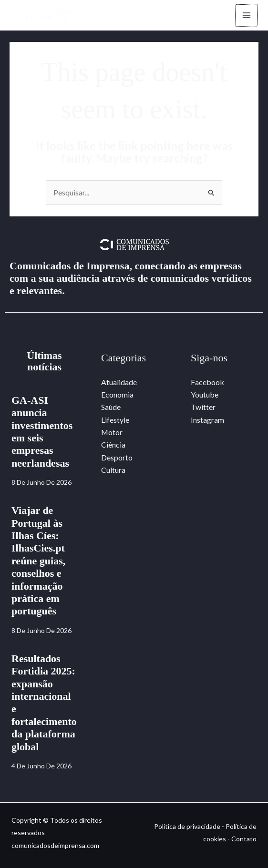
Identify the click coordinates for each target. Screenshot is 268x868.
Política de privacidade (187, 826)
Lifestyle (115, 420)
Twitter (203, 407)
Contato (244, 839)
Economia (117, 394)
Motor (112, 433)
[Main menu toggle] (246, 15)
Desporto (117, 457)
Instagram (207, 420)
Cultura (113, 470)
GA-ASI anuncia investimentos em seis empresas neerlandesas (42, 432)
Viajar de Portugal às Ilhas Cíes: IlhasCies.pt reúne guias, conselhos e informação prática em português (38, 561)
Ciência (113, 445)
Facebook (207, 382)
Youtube (205, 394)
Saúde (111, 407)
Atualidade (119, 382)
